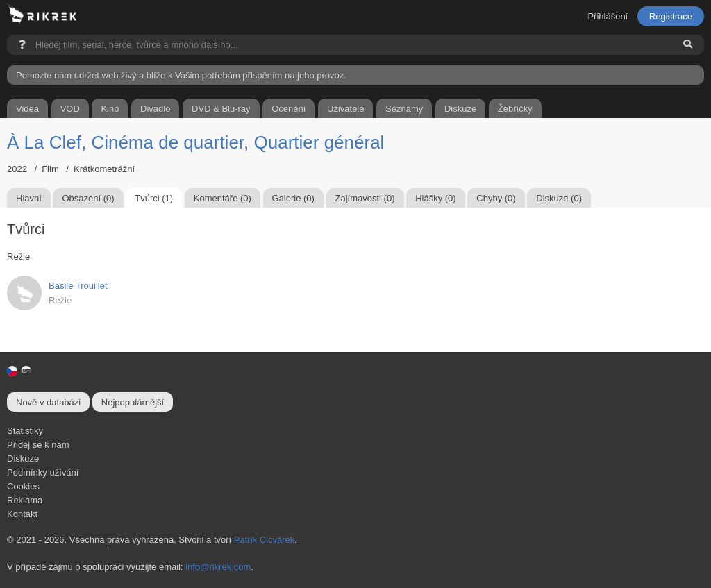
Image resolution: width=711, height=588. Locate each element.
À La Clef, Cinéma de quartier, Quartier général (195, 142)
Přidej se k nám (38, 445)
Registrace (671, 16)
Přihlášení (608, 16)
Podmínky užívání (43, 472)
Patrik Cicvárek (264, 540)
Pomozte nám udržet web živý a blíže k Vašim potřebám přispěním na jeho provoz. (181, 75)
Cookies (23, 486)
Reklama (25, 500)
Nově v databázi (48, 402)
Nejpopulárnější (133, 402)
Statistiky (25, 431)
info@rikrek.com (218, 567)
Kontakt (22, 514)
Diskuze (23, 459)
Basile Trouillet (78, 286)
